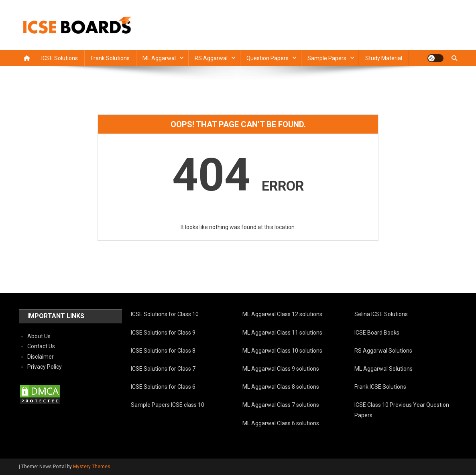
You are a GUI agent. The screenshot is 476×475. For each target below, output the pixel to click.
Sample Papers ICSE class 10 (168, 405)
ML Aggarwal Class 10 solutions (282, 351)
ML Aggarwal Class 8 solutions (281, 387)
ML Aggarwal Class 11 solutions (282, 333)
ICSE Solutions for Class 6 (163, 387)
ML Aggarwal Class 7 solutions (281, 405)
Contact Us (41, 346)
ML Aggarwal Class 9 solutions (281, 369)
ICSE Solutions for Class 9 (163, 333)
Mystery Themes (92, 467)
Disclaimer (41, 357)
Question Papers (267, 58)
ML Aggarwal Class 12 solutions (282, 314)
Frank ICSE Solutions (380, 387)
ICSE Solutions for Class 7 (163, 369)
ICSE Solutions (60, 58)
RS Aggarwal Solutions (383, 351)
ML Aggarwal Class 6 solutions (281, 423)
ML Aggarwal (159, 58)
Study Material (384, 58)
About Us (39, 336)
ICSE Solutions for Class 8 (163, 351)
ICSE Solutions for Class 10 (165, 314)
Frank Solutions (110, 58)
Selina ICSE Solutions (381, 314)
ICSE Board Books (377, 333)
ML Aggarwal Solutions (383, 369)
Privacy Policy (45, 367)
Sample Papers (327, 58)
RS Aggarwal (211, 58)
